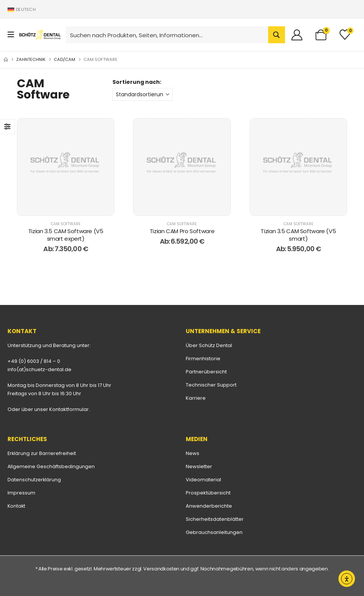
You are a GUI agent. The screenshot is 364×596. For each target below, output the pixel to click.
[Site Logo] (40, 35)
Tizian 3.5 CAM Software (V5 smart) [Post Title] (298, 235)
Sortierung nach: (137, 82)
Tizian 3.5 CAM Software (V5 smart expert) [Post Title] (66, 235)
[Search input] (167, 35)
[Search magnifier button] (277, 35)
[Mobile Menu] (13, 35)
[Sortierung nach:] (143, 94)
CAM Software (66, 224)
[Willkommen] (300, 35)
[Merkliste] (345, 35)
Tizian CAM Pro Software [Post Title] (182, 231)
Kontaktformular (69, 409)
